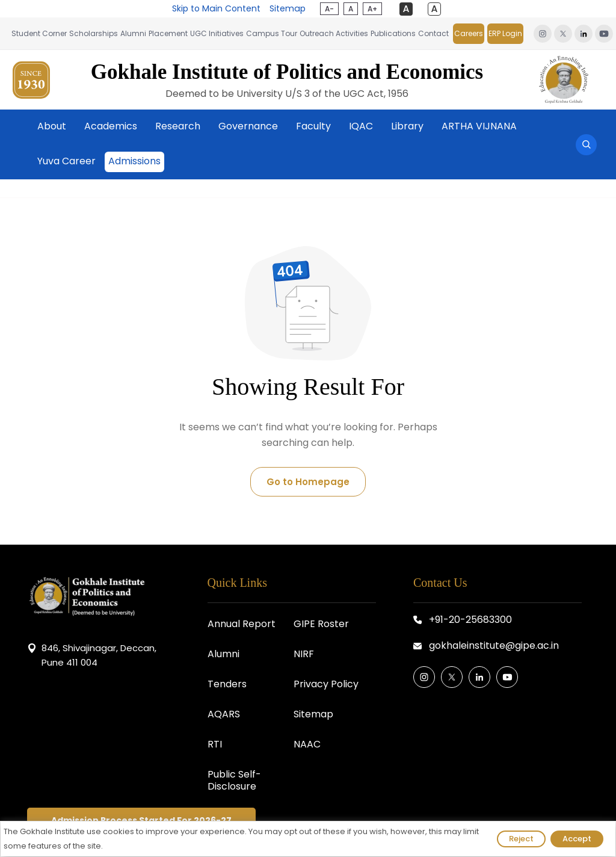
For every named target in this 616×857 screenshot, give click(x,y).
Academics (111, 126)
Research (178, 126)
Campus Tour (272, 33)
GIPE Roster (321, 624)
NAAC (307, 744)
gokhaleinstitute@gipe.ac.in (494, 645)
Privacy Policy (326, 684)
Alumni (133, 33)
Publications (393, 33)
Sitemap (287, 8)
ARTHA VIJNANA (479, 126)
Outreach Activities (334, 33)
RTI (215, 744)
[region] (308, 839)
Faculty (313, 126)
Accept (577, 839)
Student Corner (39, 33)
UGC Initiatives (217, 33)
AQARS (224, 714)
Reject (521, 839)
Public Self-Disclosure (234, 780)
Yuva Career (66, 161)
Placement (168, 33)
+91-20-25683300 (470, 620)
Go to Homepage (308, 482)
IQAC (361, 126)
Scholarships (94, 33)
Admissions (134, 161)
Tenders (227, 684)
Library (407, 126)
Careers (469, 33)
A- (329, 9)
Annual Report (242, 624)
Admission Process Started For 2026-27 (141, 820)
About (52, 126)
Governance (248, 126)
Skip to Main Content (217, 8)
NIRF (304, 654)
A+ (372, 9)
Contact (433, 33)
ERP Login (505, 33)
